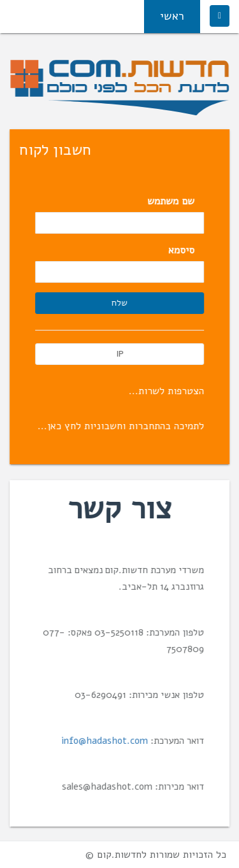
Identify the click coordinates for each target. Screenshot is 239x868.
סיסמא (182, 250)
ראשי (172, 16)
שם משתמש (171, 201)
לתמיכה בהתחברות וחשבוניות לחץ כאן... (121, 426)
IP (120, 354)
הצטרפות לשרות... (167, 391)
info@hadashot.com (105, 741)
